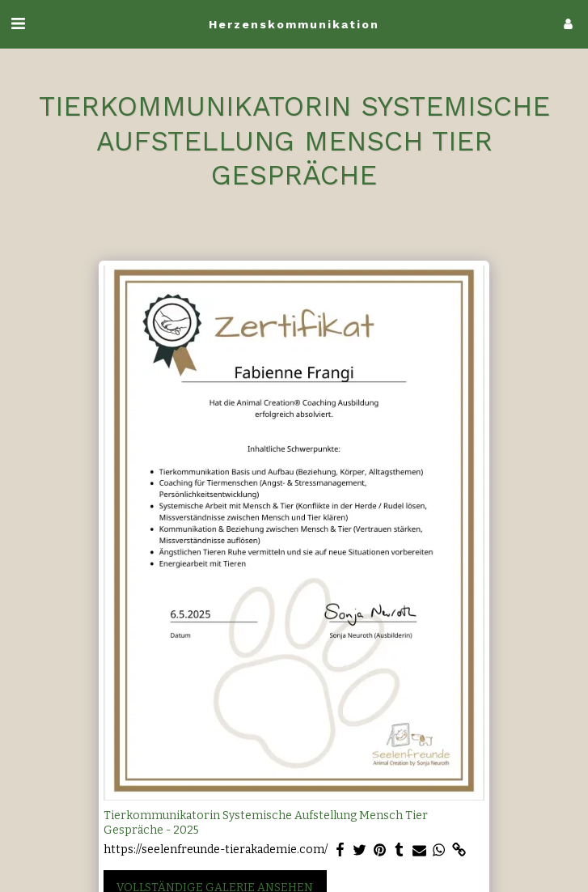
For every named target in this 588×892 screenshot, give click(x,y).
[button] (18, 23)
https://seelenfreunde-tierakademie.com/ (216, 850)
